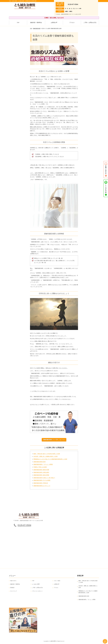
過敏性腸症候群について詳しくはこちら (54, 440)
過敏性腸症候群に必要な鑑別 (41, 474)
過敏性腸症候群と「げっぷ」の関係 (43, 466)
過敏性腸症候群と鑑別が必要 (41, 471)
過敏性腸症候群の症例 (39, 463)
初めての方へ (13, 582)
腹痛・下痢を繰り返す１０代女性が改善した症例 (47, 455)
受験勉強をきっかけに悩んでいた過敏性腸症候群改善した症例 (50, 461)
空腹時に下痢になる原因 (40, 468)
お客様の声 (54, 23)
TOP (18, 23)
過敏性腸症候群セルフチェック (42, 487)
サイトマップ (13, 593)
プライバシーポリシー (37, 593)
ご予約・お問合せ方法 (90, 23)
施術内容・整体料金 (36, 23)
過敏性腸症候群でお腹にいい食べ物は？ (44, 479)
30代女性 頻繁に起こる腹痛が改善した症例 (45, 458)
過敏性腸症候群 (37, 29)
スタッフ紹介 (57, 582)
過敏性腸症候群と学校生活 (41, 484)
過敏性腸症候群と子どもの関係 (42, 482)
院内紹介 (12, 589)
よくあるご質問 (36, 586)
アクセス (72, 23)
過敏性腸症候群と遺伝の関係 (41, 476)
